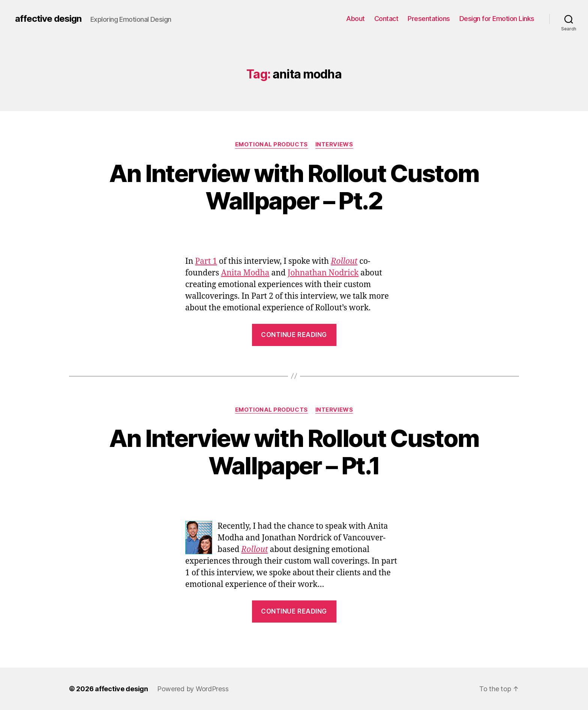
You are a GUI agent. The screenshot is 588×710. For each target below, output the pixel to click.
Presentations (429, 19)
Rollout (344, 261)
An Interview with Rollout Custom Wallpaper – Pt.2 (294, 187)
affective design (48, 19)
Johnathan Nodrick (323, 273)
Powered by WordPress (193, 689)
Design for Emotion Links (497, 19)
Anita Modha (245, 273)
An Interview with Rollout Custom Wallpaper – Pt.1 (294, 452)
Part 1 (206, 261)
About (355, 19)
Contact (386, 19)
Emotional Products (271, 144)
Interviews (334, 144)
